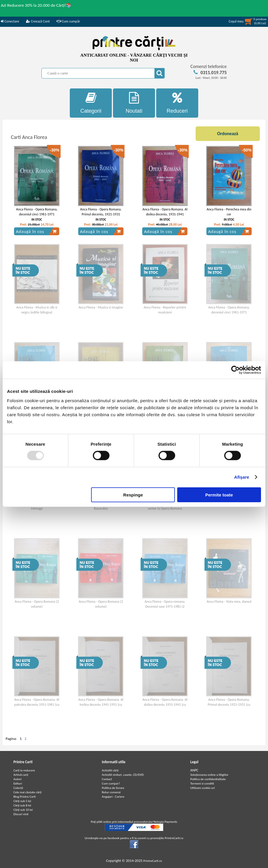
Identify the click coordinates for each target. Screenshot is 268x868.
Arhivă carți (21, 775)
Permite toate (219, 495)
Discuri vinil (21, 814)
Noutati (134, 103)
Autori (18, 779)
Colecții (18, 788)
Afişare (242, 477)
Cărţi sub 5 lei (22, 801)
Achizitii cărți (110, 770)
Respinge (133, 495)
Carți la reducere (24, 770)
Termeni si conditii (202, 784)
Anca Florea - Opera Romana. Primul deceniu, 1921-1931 (101, 212)
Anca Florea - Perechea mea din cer (229, 212)
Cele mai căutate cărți (28, 792)
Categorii (91, 103)
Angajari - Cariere (113, 797)
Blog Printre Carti (25, 797)
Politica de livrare (113, 788)
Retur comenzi (111, 792)
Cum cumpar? (111, 784)
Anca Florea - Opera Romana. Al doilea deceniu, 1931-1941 (165, 212)
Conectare (10, 21)
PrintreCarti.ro (153, 861)
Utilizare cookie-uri (203, 788)
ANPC (194, 770)
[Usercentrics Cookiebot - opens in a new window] (235, 370)
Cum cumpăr (68, 21)
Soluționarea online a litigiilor (209, 775)
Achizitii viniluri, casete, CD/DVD (123, 775)
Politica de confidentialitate (208, 779)
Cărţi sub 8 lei (22, 805)
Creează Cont (38, 21)
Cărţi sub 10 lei (23, 810)
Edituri (18, 784)
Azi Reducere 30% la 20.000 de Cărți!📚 (36, 5)
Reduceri (177, 103)
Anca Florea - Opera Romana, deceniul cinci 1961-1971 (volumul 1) (37, 214)
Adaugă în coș (36, 231)
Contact (107, 779)
